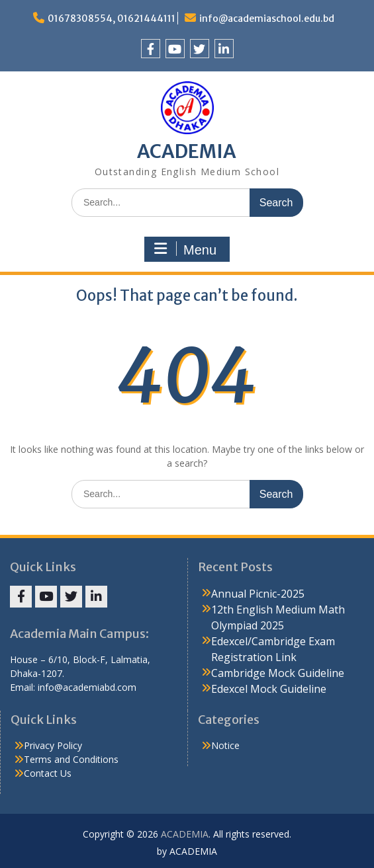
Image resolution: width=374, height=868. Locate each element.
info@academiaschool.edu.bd (267, 19)
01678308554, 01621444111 (112, 19)
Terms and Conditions (71, 759)
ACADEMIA (187, 151)
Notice (225, 745)
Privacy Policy (53, 745)
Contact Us (48, 773)
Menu (185, 249)
